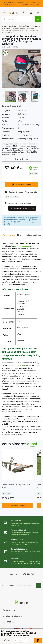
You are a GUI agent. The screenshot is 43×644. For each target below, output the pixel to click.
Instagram (33, 574)
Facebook (25, 574)
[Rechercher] (18, 19)
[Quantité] (12, 174)
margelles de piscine (31, 4)
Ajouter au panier (21, 185)
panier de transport (22, 246)
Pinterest (29, 574)
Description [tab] (9, 235)
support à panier (17, 365)
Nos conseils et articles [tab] (29, 235)
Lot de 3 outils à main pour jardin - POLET (16, 486)
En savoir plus (21, 159)
